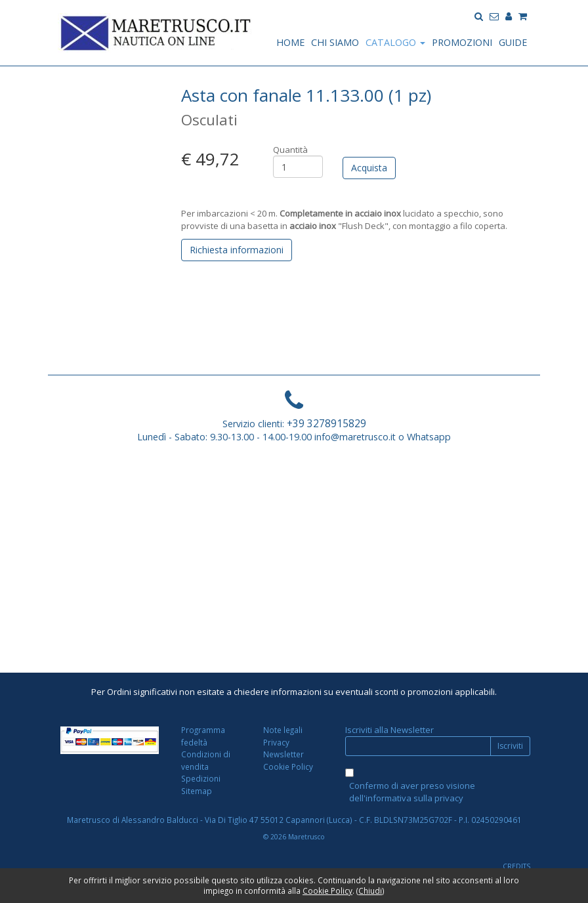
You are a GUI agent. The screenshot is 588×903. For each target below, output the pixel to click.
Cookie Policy (288, 766)
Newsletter (283, 754)
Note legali (283, 730)
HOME (290, 42)
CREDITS (516, 866)
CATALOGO (395, 42)
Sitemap (197, 791)
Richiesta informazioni (237, 250)
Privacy (276, 742)
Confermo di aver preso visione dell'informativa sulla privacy (412, 792)
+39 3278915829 (326, 423)
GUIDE (513, 42)
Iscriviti (510, 746)
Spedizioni (201, 778)
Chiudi (370, 891)
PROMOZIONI (462, 42)
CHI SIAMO (335, 42)
